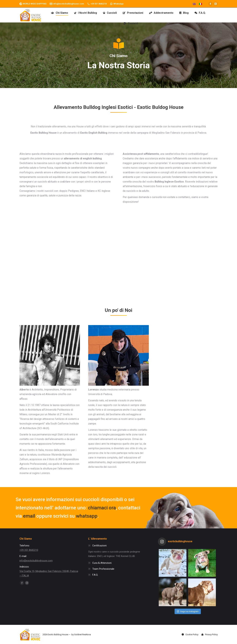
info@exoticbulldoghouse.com (67, 4)
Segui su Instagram (188, 611)
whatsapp (23, 516)
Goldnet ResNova (82, 635)
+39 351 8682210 (97, 4)
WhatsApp (117, 4)
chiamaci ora (38, 508)
